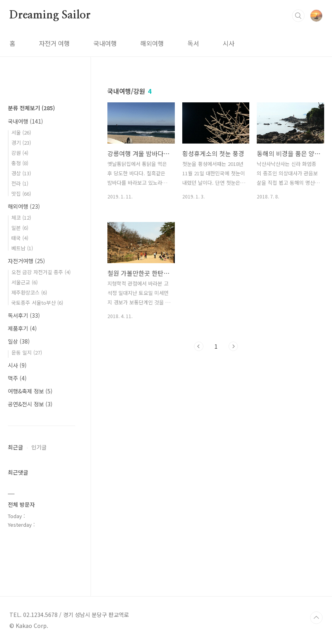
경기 (21, 143)
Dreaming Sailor (50, 15)
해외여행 (152, 43)
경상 (21, 173)
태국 (20, 238)
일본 (20, 228)
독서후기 (24, 315)
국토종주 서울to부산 (37, 303)
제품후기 (22, 328)
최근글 (15, 447)
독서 (193, 43)
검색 (298, 16)
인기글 (39, 447)
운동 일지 (27, 352)
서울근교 (24, 282)
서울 (21, 132)
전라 (20, 183)
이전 (199, 346)
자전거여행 (26, 261)
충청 (20, 163)
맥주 (17, 378)
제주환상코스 (29, 292)
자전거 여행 (54, 43)
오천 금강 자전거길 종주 (41, 272)
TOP (316, 618)
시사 (229, 43)
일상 (19, 341)
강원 (20, 153)
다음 (233, 346)
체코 (21, 217)
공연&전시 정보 (30, 404)
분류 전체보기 (31, 108)
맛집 (21, 194)
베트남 (22, 248)
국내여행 (105, 43)
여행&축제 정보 (30, 391)
